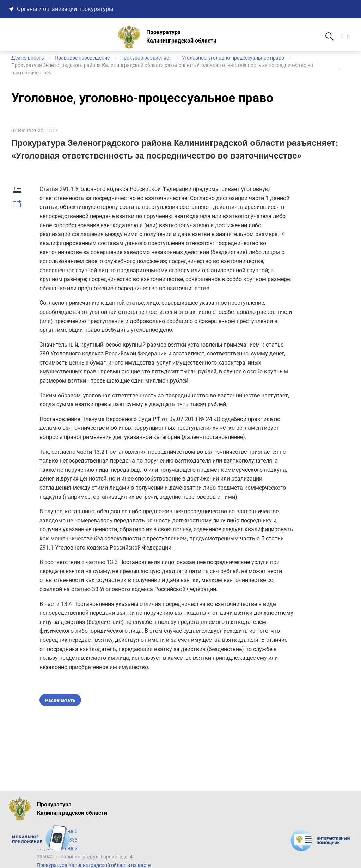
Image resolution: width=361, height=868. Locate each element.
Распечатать (60, 700)
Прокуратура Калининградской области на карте (94, 865)
